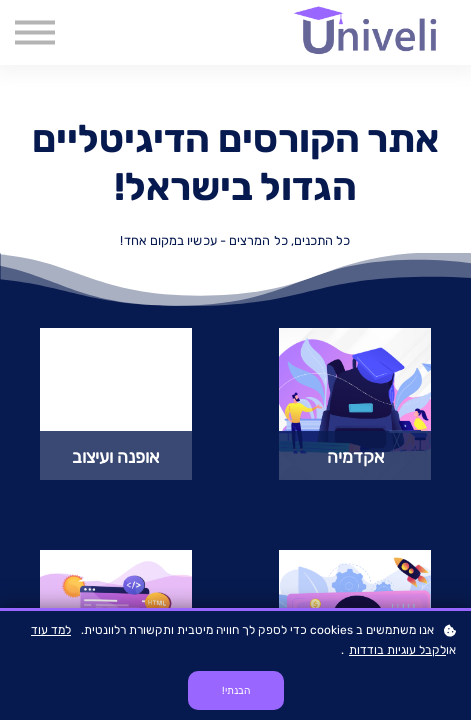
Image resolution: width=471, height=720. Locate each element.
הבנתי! (236, 690)
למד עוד (51, 630)
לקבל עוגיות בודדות (397, 650)
